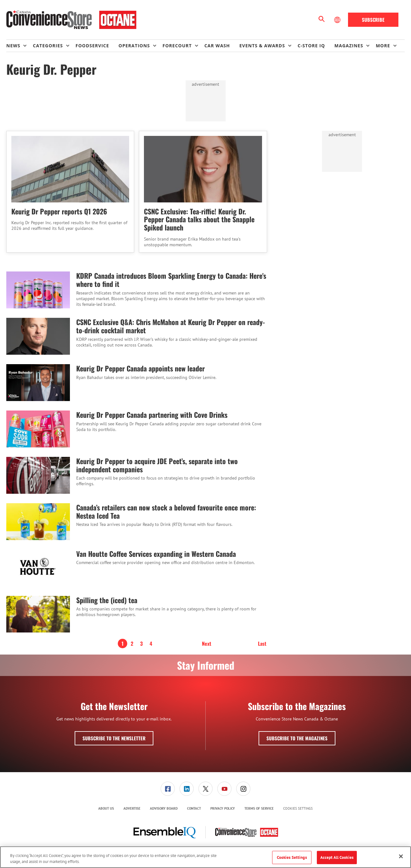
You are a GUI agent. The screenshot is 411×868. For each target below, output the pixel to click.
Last (262, 644)
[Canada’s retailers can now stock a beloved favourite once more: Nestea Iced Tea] (38, 522)
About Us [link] (106, 808)
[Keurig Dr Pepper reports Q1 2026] (70, 169)
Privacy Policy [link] (223, 808)
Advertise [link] (132, 808)
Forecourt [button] (177, 46)
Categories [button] (48, 46)
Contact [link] (194, 808)
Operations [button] (134, 46)
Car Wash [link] (217, 46)
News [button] (13, 46)
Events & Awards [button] (262, 46)
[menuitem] (20, 46)
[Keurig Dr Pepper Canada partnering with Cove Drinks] (38, 429)
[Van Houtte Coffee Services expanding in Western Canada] (38, 568)
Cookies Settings (298, 809)
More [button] (383, 46)
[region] (205, 857)
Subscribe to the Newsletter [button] (114, 738)
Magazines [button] (349, 46)
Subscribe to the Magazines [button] (297, 738)
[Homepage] (71, 20)
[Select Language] (338, 20)
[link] (168, 789)
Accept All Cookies (337, 857)
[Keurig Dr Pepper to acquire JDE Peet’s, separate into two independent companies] (38, 475)
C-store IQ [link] (311, 46)
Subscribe (373, 20)
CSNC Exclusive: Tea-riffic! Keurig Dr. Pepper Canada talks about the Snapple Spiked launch (199, 219)
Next (207, 644)
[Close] (401, 856)
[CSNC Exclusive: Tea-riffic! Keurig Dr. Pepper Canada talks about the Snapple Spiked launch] (203, 169)
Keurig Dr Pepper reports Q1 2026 (59, 211)
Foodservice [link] (92, 46)
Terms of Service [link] (259, 808)
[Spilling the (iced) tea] (38, 614)
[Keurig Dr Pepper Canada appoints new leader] (38, 383)
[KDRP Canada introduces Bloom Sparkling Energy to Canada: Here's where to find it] (38, 290)
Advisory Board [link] (164, 808)
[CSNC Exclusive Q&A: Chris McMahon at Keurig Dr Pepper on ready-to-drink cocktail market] (38, 336)
